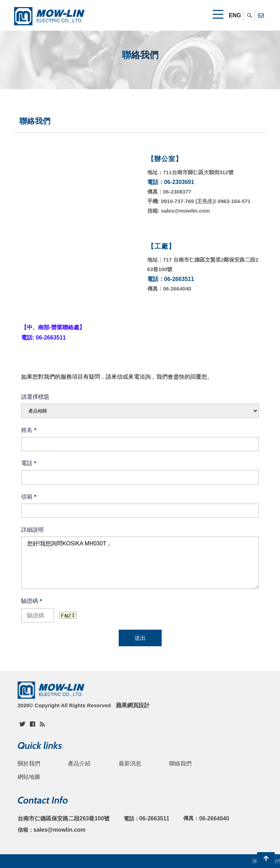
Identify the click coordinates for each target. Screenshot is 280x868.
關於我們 (29, 763)
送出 (140, 638)
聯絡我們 (180, 763)
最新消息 (130, 763)
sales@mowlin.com (60, 830)
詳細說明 (32, 530)
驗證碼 (32, 601)
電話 (29, 463)
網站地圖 (29, 777)
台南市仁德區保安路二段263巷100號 (64, 818)
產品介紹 (79, 763)
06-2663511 (154, 818)
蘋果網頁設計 (133, 705)
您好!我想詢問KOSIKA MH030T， (140, 563)
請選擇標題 (35, 397)
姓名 (29, 430)
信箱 (29, 497)
